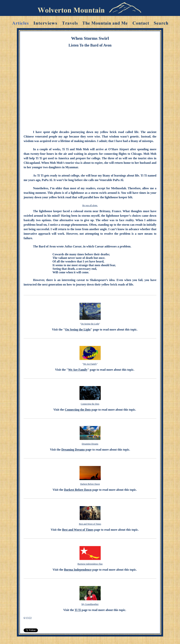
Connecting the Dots (90, 404)
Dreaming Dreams (90, 444)
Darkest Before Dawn (90, 484)
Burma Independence (78, 570)
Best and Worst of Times (90, 524)
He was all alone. (90, 205)
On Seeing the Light (90, 324)
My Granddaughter (90, 604)
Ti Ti (78, 610)
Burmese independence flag (90, 564)
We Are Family (90, 364)
